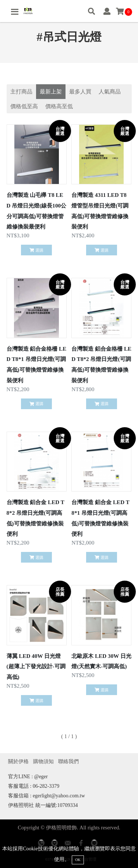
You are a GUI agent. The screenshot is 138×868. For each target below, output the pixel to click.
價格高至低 (59, 106)
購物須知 (43, 761)
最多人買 (80, 91)
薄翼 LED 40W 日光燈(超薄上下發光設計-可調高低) (36, 667)
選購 (36, 250)
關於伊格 (18, 761)
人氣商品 (110, 91)
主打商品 (21, 91)
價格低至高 (24, 106)
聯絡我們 (68, 761)
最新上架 (51, 91)
